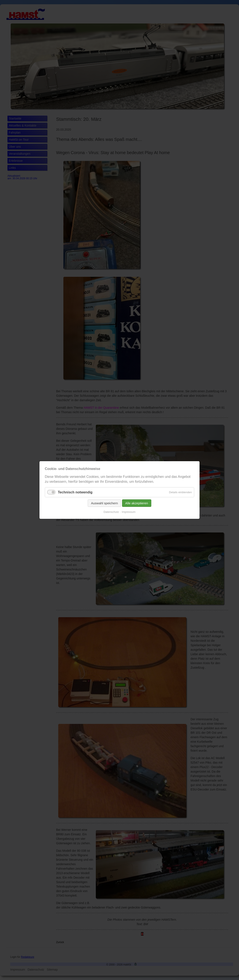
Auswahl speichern (106, 502)
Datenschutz (112, 509)
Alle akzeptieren (135, 502)
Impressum (128, 509)
